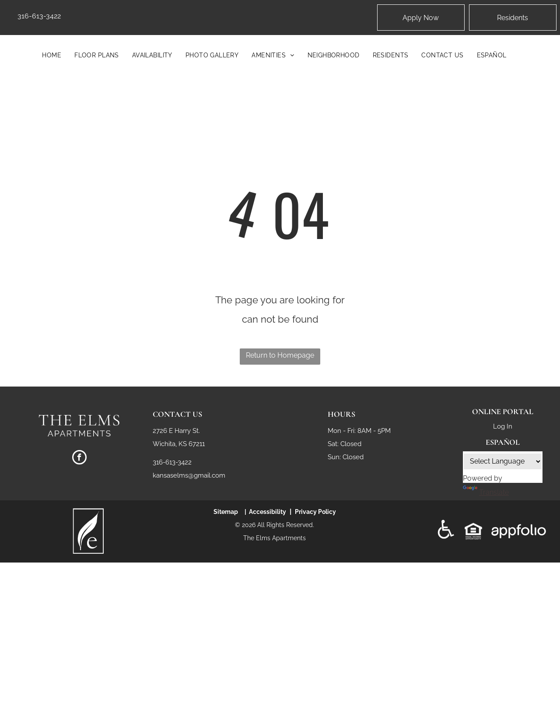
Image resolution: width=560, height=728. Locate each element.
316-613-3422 (39, 16)
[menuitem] (52, 55)
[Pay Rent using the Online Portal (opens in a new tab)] (513, 18)
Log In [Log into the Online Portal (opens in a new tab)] (503, 426)
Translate (486, 492)
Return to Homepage (280, 355)
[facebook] (79, 458)
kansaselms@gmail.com (189, 475)
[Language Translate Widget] (503, 461)
